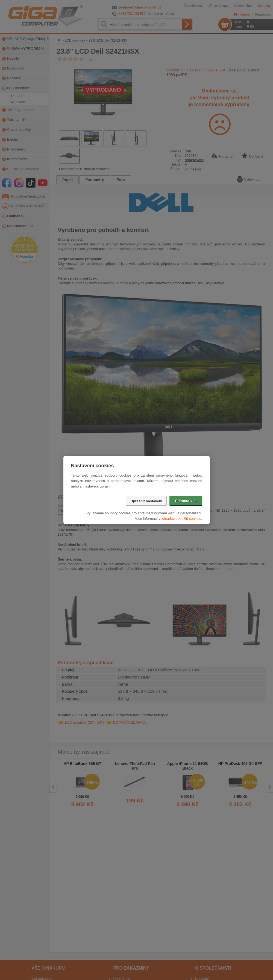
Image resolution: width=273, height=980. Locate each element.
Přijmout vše (186, 501)
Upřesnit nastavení (146, 501)
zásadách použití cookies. (182, 519)
